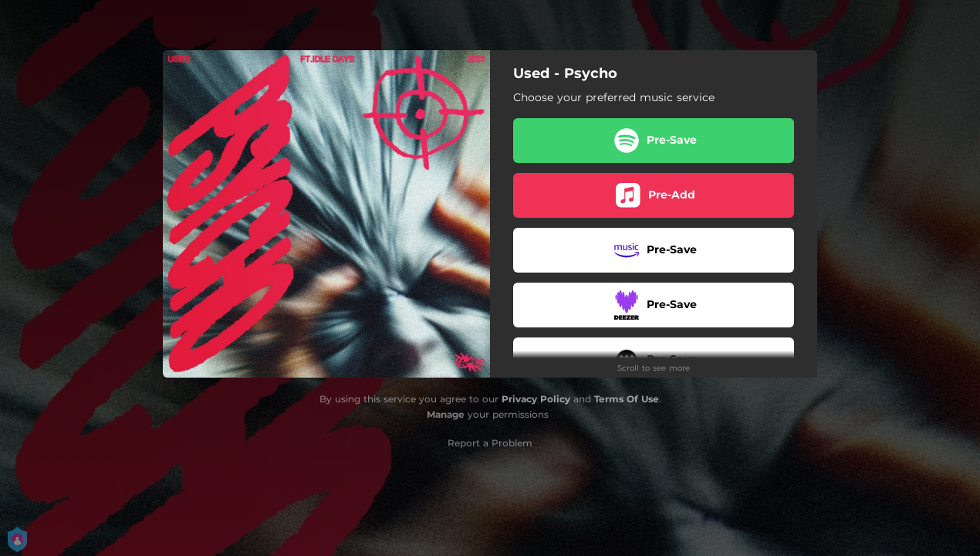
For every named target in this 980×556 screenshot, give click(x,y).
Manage (446, 414)
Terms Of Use (627, 399)
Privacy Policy (536, 399)
